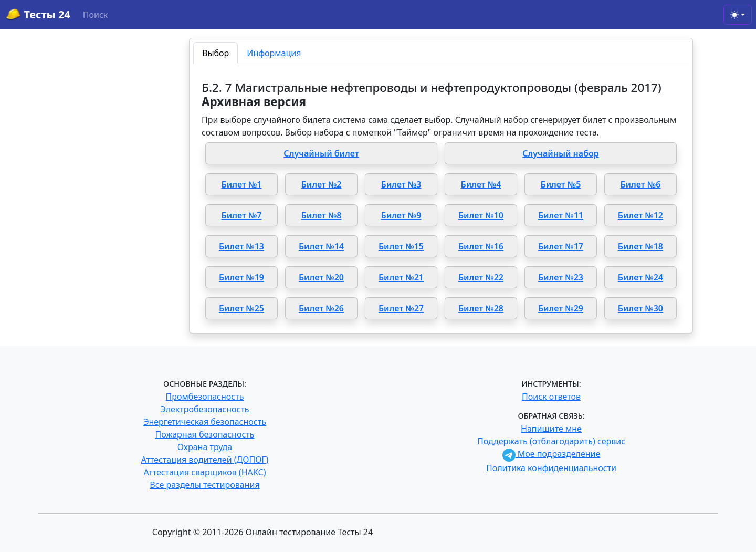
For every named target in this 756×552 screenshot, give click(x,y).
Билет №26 (321, 308)
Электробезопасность (204, 409)
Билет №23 (561, 277)
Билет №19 (241, 277)
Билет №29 (561, 308)
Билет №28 (481, 308)
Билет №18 (640, 246)
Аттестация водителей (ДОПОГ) (205, 460)
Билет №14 (321, 246)
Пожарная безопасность (204, 434)
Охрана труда (205, 447)
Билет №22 (481, 277)
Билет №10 (481, 215)
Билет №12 (640, 215)
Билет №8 (322, 215)
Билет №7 (242, 215)
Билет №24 (640, 277)
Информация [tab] (274, 53)
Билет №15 (401, 246)
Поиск (96, 15)
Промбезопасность (205, 397)
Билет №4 (481, 184)
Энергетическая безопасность (205, 422)
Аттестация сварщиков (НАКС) (205, 472)
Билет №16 (481, 246)
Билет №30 (640, 308)
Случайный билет (321, 153)
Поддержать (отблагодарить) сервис (551, 441)
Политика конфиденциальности (551, 468)
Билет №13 (241, 246)
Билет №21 (401, 277)
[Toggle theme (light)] (738, 15)
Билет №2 (322, 184)
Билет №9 (401, 215)
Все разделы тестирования (204, 485)
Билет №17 (561, 246)
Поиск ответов (551, 397)
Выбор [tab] (216, 53)
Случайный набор (561, 153)
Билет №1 (242, 184)
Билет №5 (560, 184)
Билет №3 (401, 184)
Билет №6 (640, 184)
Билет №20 (321, 277)
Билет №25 (241, 308)
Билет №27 (401, 308)
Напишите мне (551, 429)
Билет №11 (561, 215)
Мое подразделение (552, 454)
